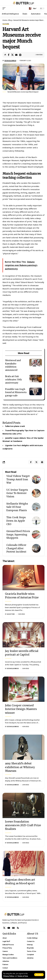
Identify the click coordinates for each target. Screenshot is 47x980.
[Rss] (18, 928)
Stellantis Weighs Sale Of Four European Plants (17, 507)
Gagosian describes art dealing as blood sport (20, 881)
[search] (30, 8)
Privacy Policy (9, 976)
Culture (6, 24)
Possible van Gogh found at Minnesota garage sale (16, 392)
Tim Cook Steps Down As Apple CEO (16, 521)
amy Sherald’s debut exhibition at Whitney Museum (20, 767)
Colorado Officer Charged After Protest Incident (16, 548)
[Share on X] (12, 55)
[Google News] (13, 928)
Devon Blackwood (10, 61)
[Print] (20, 55)
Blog (10, 20)
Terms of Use (23, 976)
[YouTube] (9, 928)
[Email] (16, 55)
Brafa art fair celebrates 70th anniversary (13, 380)
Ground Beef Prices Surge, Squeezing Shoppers (18, 534)
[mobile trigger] (5, 8)
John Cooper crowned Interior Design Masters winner (21, 709)
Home (5, 20)
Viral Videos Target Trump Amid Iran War (18, 479)
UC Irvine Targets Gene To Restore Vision (17, 493)
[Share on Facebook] (9, 55)
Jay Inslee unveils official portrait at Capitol (22, 653)
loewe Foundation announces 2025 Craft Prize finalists (23, 825)
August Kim (11, 614)
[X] (4, 928)
